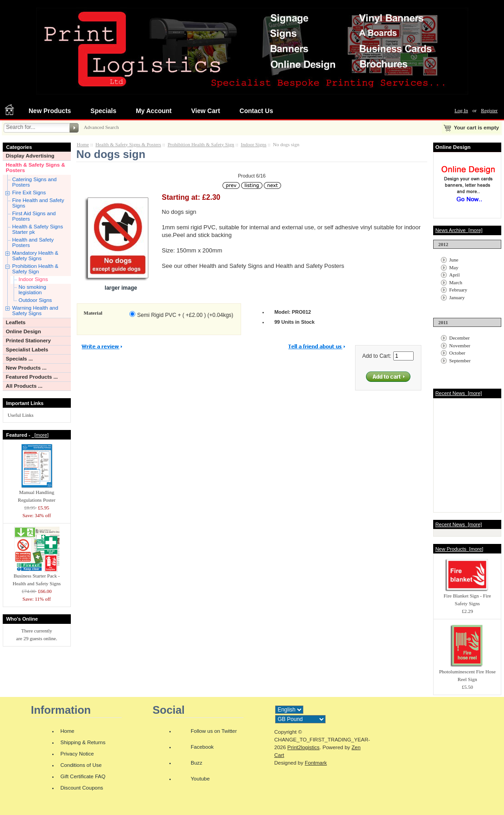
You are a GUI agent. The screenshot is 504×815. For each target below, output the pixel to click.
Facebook (202, 747)
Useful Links (21, 415)
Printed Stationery (28, 341)
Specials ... (20, 359)
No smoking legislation (32, 290)
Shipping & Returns (83, 742)
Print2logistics (304, 747)
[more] (40, 435)
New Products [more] (460, 549)
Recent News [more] (459, 393)
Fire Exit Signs (29, 193)
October (457, 353)
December (459, 338)
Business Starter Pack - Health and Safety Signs (37, 577)
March (456, 282)
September (460, 361)
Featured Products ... (32, 377)
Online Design (23, 331)
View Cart (206, 111)
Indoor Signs (33, 279)
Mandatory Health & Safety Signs (35, 256)
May (454, 267)
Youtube (200, 779)
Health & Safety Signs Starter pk (38, 229)
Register (489, 110)
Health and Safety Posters (33, 242)
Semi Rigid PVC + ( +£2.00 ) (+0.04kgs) (185, 315)
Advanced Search (101, 127)
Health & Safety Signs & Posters (36, 168)
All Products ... (24, 386)
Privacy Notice (77, 754)
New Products (50, 111)
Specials (103, 111)
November (460, 346)
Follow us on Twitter (214, 731)
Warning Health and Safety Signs (35, 311)
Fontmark (316, 763)
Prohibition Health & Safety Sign (35, 269)
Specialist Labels (27, 350)
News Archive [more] (459, 230)
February (458, 290)
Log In (461, 110)
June (454, 260)
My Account (154, 111)
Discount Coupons (82, 788)
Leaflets (16, 322)
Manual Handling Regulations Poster (37, 493)
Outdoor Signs (35, 300)
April (454, 275)
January (457, 297)
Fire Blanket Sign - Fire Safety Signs (467, 597)
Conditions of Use (81, 765)
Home (83, 144)
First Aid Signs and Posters (34, 216)
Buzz (197, 763)
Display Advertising (30, 156)
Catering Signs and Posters (35, 182)
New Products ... (26, 368)
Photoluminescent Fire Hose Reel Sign (467, 673)
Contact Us (257, 111)
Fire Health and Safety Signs (38, 203)
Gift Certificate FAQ (83, 776)
